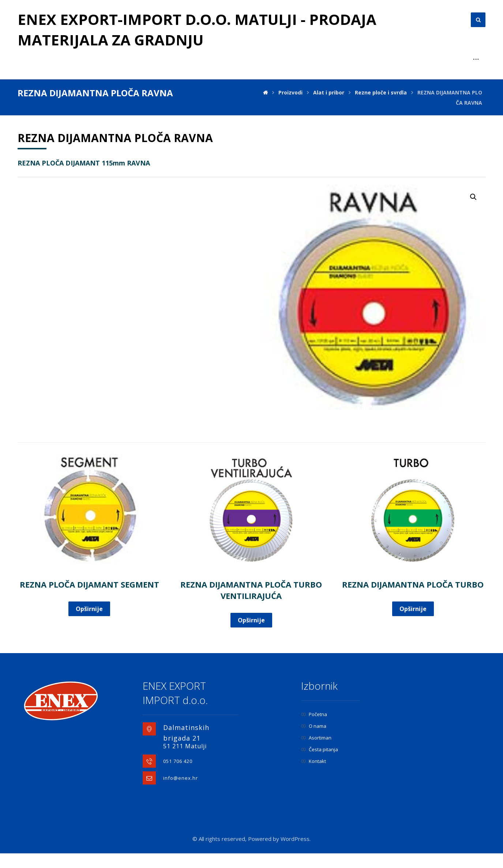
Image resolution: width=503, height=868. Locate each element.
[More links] (476, 59)
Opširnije (89, 609)
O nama (314, 726)
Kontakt (314, 761)
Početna (314, 714)
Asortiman (316, 738)
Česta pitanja (320, 749)
